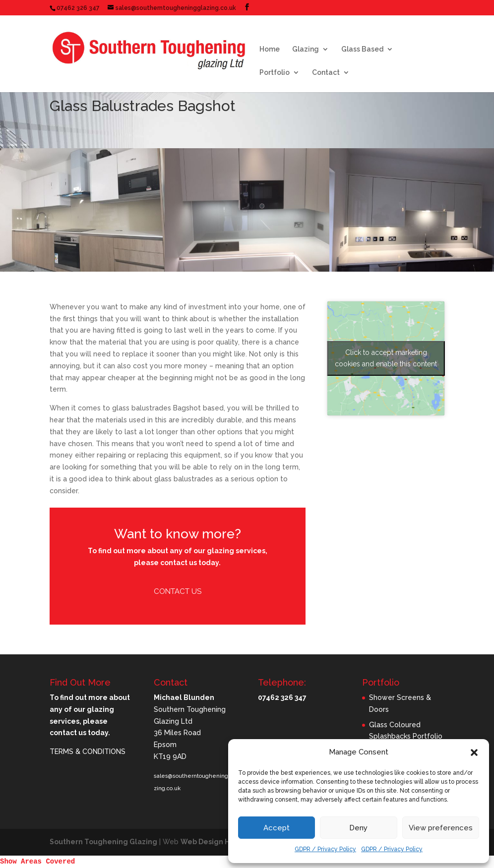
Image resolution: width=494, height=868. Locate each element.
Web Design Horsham (218, 842)
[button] (474, 752)
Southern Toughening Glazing (103, 842)
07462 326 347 (78, 8)
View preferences (441, 828)
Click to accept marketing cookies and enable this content (386, 358)
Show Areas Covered (37, 862)
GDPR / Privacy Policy (325, 849)
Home (270, 49)
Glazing (306, 49)
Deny (358, 828)
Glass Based (362, 49)
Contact (326, 73)
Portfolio (275, 73)
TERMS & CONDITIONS (88, 752)
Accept (277, 828)
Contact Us (178, 591)
